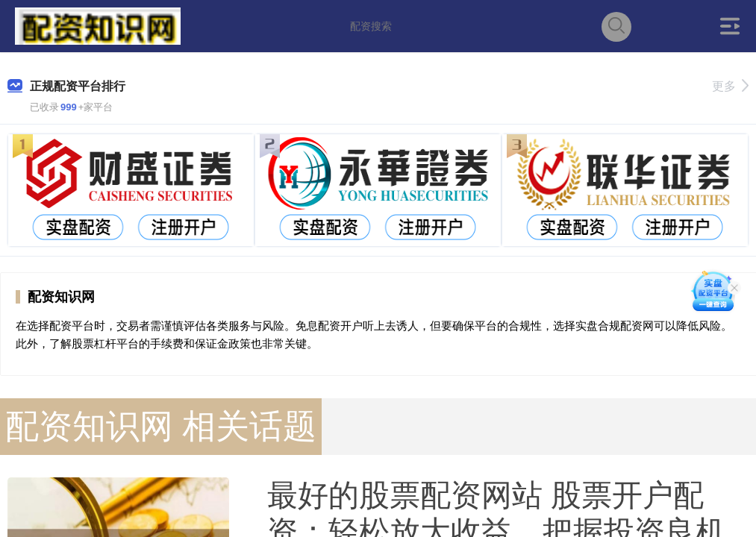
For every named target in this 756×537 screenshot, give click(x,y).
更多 (730, 86)
